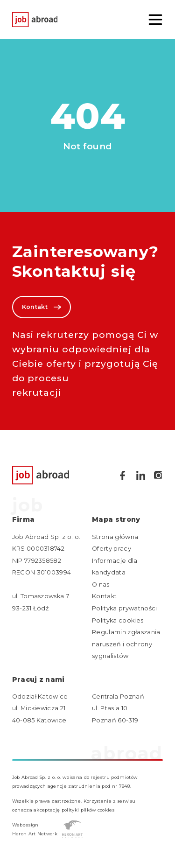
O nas (101, 584)
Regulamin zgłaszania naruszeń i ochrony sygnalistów (126, 644)
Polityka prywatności (124, 608)
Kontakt (42, 307)
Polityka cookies (118, 620)
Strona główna (115, 537)
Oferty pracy (112, 549)
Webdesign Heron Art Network (48, 829)
